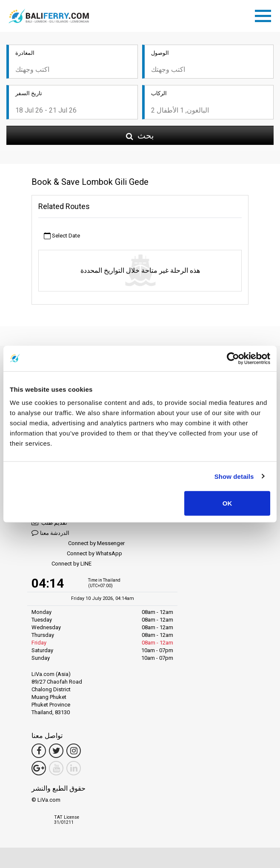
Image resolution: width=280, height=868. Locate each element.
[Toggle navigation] (265, 14)
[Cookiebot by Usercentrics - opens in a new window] (233, 358)
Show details (234, 476)
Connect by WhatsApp (77, 554)
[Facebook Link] (39, 751)
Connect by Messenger (78, 544)
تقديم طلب (49, 522)
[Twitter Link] (56, 751)
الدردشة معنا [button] (50, 533)
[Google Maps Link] (39, 768)
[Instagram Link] (74, 751)
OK (227, 503)
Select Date (62, 236)
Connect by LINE (61, 564)
